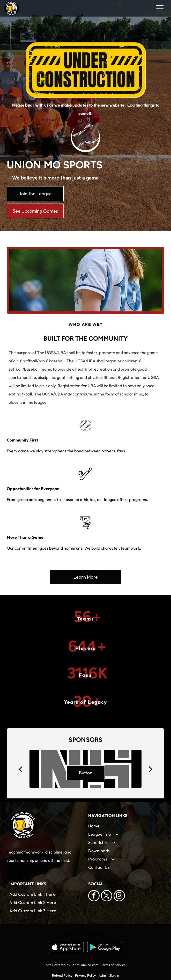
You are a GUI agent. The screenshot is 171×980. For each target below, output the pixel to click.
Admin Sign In (109, 975)
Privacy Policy (85, 975)
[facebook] (94, 896)
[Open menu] (160, 8)
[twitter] (107, 896)
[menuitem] (125, 826)
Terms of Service (113, 965)
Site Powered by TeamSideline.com (72, 965)
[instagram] (119, 896)
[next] (151, 769)
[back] (20, 769)
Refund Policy (62, 975)
